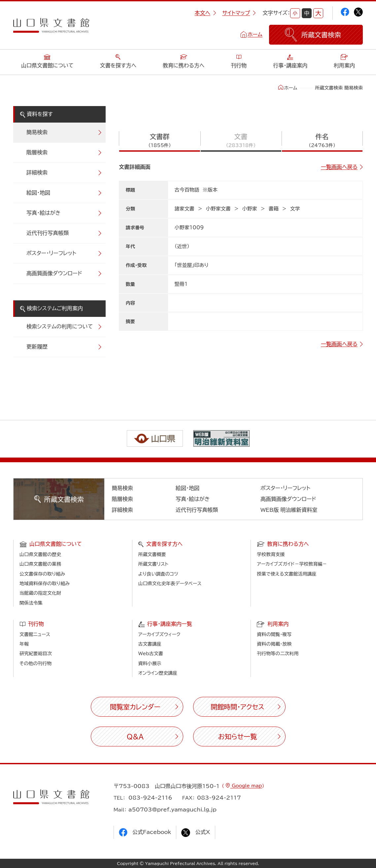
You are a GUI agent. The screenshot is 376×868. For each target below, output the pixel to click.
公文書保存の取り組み (42, 574)
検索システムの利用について (60, 326)
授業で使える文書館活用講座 (287, 574)
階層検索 (37, 152)
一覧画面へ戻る (339, 167)
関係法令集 (31, 603)
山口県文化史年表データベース (170, 584)
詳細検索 (37, 172)
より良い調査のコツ (158, 574)
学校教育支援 (271, 554)
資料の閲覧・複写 (274, 634)
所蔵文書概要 (152, 554)
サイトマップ (239, 13)
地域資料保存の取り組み (45, 584)
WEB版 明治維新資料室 (289, 510)
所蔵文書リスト (153, 564)
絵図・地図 (38, 193)
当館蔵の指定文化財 (40, 593)
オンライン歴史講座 (158, 673)
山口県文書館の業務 (40, 564)
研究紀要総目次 (36, 654)
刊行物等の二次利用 (278, 654)
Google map (246, 786)
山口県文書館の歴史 (40, 554)
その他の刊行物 (35, 663)
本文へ (205, 13)
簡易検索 (37, 132)
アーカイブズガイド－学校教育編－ (292, 564)
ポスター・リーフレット (51, 253)
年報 (24, 644)
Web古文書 (151, 654)
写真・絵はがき (44, 213)
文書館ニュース (35, 634)
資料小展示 (150, 663)
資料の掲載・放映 (274, 644)
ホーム (255, 34)
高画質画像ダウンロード (54, 273)
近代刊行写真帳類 (48, 233)
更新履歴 (37, 347)
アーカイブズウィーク (159, 634)
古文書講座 (150, 644)
